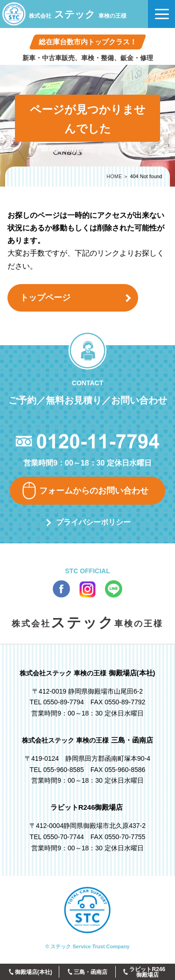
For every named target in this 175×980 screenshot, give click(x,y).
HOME (114, 176)
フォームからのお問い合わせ (94, 491)
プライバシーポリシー (93, 522)
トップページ (45, 298)
